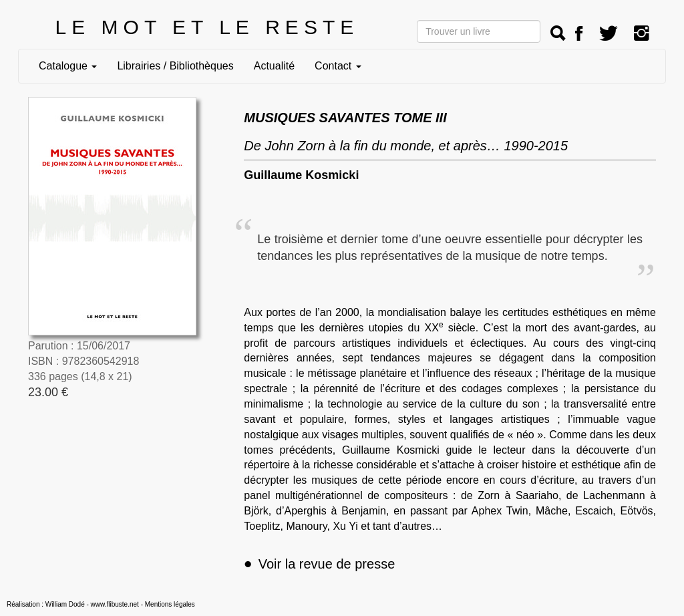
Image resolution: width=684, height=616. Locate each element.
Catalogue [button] (68, 66)
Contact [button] (338, 66)
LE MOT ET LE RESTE (207, 27)
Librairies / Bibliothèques (175, 66)
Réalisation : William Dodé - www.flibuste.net (73, 604)
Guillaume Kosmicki (301, 175)
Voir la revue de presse (319, 564)
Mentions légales (170, 604)
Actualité (274, 66)
